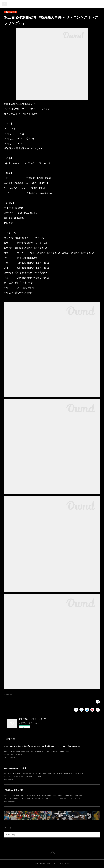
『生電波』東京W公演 (14, 790)
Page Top (52, 853)
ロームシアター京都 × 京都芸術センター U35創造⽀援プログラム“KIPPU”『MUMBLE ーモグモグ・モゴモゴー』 (53, 746)
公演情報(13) (8, 694)
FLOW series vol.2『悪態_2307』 (19, 768)
